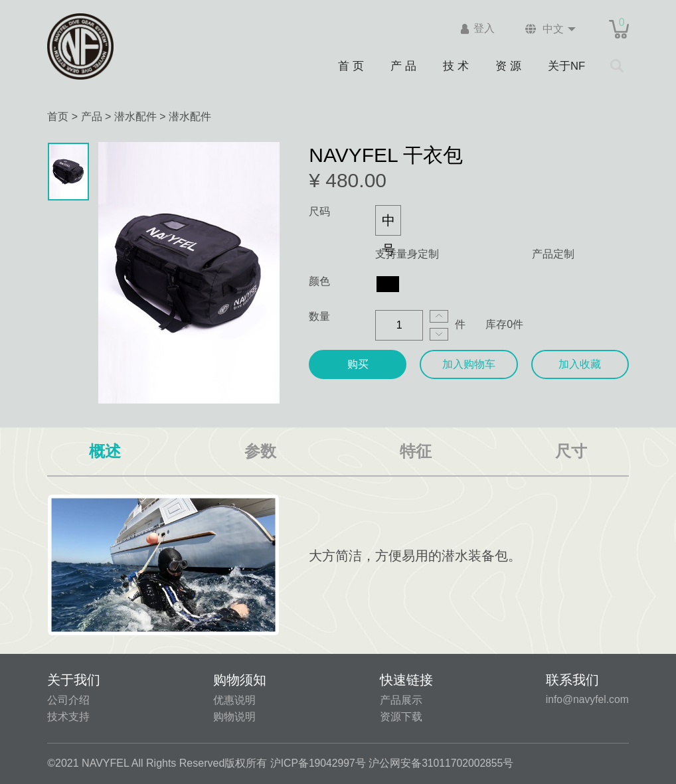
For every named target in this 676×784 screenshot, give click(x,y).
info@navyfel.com (586, 699)
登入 (481, 29)
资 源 (509, 65)
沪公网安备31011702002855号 (443, 763)
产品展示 (400, 700)
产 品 (403, 65)
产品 (92, 117)
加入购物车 (469, 364)
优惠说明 (234, 700)
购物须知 (240, 680)
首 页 (350, 65)
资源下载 (400, 717)
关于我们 (74, 680)
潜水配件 (135, 117)
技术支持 (68, 717)
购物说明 (234, 717)
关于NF (567, 65)
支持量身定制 (407, 254)
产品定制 (553, 254)
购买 (358, 364)
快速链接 (405, 680)
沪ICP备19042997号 (319, 763)
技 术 (456, 65)
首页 (58, 117)
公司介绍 (68, 700)
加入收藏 (580, 364)
